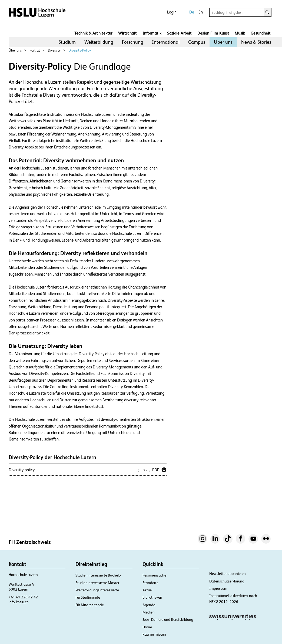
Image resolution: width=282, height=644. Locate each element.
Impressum (218, 588)
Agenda (149, 605)
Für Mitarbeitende (90, 605)
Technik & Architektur (93, 33)
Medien (149, 612)
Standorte (150, 583)
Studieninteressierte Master (97, 583)
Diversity (54, 50)
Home (147, 627)
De (192, 12)
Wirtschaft (127, 33)
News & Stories (256, 42)
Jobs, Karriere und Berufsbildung (168, 619)
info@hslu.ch (19, 602)
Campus (197, 42)
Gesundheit (261, 33)
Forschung (133, 42)
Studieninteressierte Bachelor (99, 575)
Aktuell (148, 590)
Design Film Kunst (213, 33)
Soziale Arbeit (179, 33)
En (201, 12)
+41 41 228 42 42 (23, 597)
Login (172, 12)
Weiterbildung (99, 42)
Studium (67, 42)
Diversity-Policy (80, 50)
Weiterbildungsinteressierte (97, 590)
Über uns (223, 42)
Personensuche (154, 575)
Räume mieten (154, 634)
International (166, 42)
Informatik (152, 33)
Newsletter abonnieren (228, 574)
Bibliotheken (152, 597)
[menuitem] (67, 42)
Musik (240, 33)
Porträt (35, 50)
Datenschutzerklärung (227, 581)
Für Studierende (88, 597)
